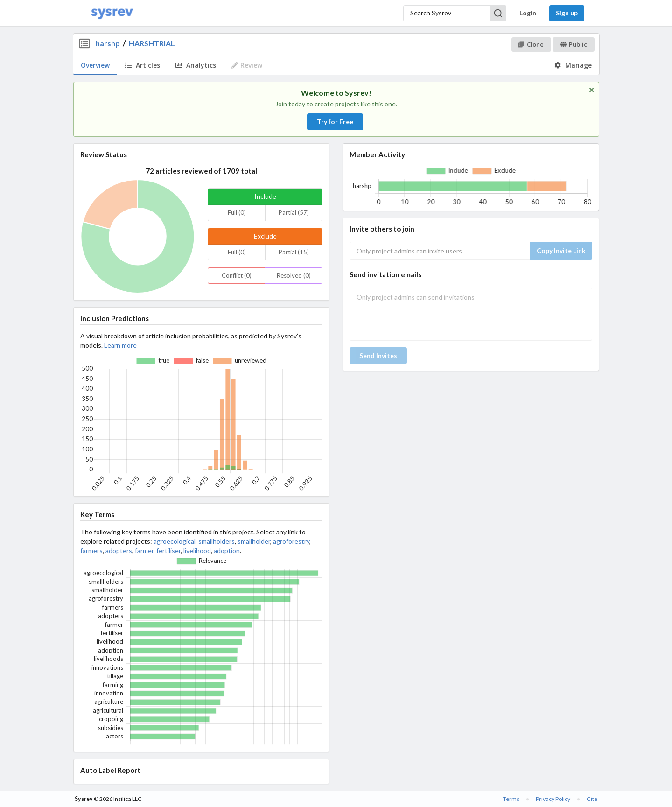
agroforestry (291, 541)
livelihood (197, 551)
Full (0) (237, 212)
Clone (531, 44)
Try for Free (335, 122)
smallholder (254, 541)
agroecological (175, 541)
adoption (227, 551)
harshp (108, 43)
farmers (91, 551)
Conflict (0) (237, 275)
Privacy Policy (553, 799)
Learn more (120, 345)
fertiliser (168, 551)
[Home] (112, 13)
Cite (592, 799)
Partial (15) (294, 252)
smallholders (217, 541)
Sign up (567, 13)
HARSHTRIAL (152, 43)
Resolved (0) (294, 275)
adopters (119, 551)
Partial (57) (294, 212)
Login (528, 13)
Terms (511, 799)
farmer (144, 551)
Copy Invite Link (561, 250)
